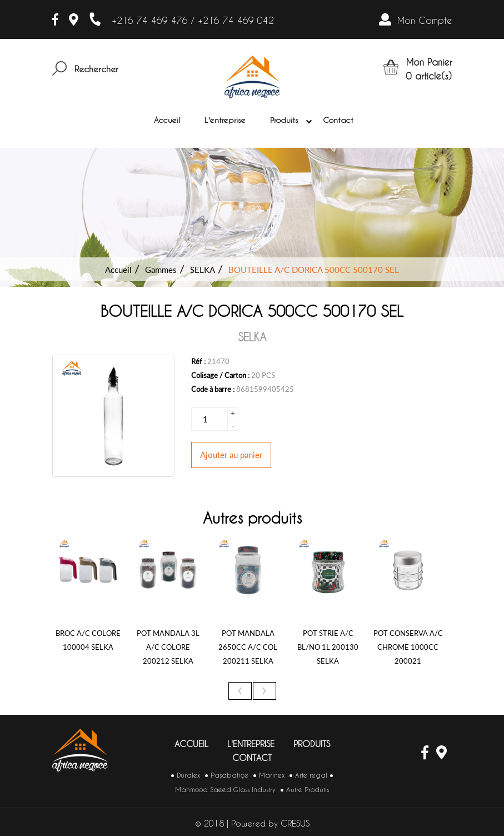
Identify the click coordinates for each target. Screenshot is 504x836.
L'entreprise (225, 120)
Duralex (188, 775)
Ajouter (231, 455)
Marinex (272, 775)
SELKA (203, 270)
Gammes (161, 270)
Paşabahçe (229, 775)
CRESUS (295, 823)
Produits (286, 121)
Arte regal (311, 775)
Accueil (167, 120)
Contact (338, 120)
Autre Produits (308, 790)
